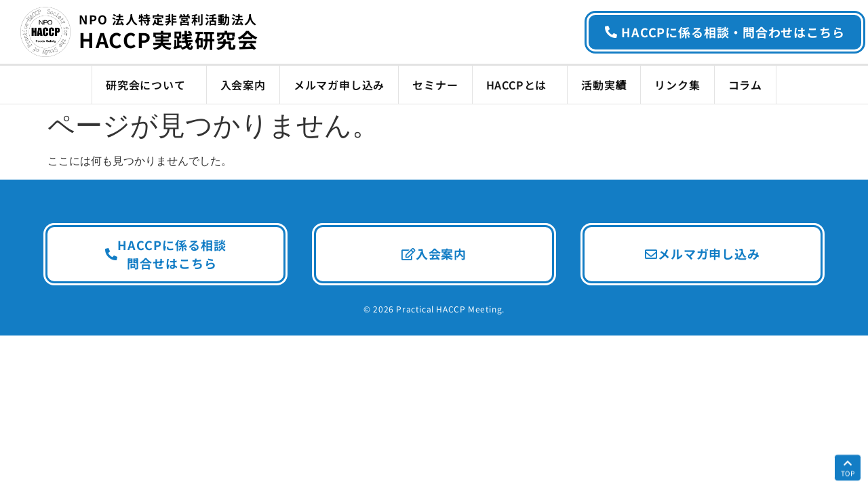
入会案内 (243, 85)
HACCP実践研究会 (169, 33)
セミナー (435, 85)
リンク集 (677, 85)
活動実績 (604, 85)
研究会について (149, 85)
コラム (745, 85)
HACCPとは (520, 85)
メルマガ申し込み (339, 85)
